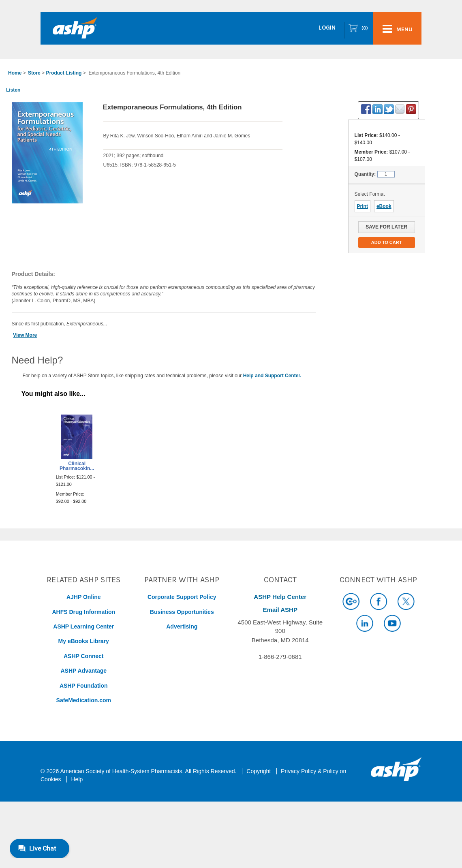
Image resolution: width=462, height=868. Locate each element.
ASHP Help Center (280, 597)
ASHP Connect (84, 656)
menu (398, 29)
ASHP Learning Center (83, 626)
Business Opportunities (182, 612)
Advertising (182, 626)
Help (77, 779)
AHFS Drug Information (83, 612)
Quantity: (365, 174)
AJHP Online (84, 597)
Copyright (259, 771)
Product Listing (64, 73)
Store (34, 73)
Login (327, 28)
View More (25, 335)
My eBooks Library (84, 641)
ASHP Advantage (83, 671)
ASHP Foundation (84, 686)
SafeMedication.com (84, 700)
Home (15, 73)
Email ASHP (280, 610)
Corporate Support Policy (182, 597)
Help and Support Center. (272, 376)
